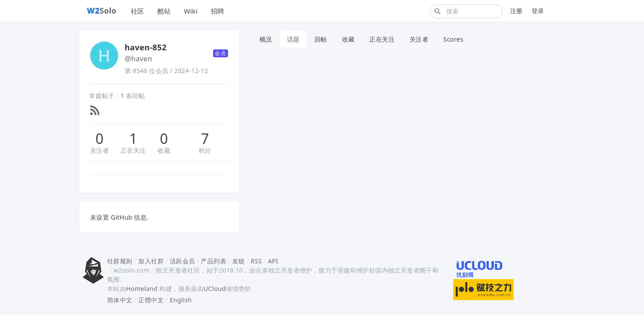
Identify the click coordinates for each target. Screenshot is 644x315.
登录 (538, 11)
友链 (239, 261)
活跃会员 (182, 261)
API (273, 261)
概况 (266, 39)
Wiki (191, 11)
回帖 (321, 39)
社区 (138, 11)
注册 (516, 11)
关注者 (100, 150)
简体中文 (120, 300)
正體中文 (151, 300)
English (181, 300)
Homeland (142, 289)
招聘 (218, 11)
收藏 (164, 150)
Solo (102, 10)
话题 (293, 39)
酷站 (164, 11)
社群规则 (120, 261)
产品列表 (213, 261)
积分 (205, 150)
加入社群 (151, 261)
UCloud (215, 289)
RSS (256, 261)
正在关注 (133, 150)
